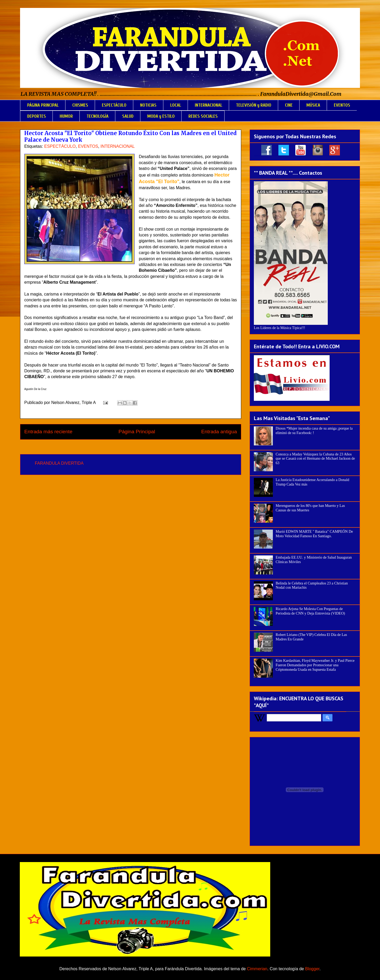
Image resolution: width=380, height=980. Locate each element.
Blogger (312, 969)
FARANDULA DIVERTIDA (59, 463)
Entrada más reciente (48, 432)
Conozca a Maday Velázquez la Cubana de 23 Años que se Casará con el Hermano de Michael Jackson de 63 (315, 459)
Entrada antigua (219, 432)
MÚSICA (313, 105)
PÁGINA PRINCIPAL (43, 105)
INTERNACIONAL (208, 105)
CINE (289, 105)
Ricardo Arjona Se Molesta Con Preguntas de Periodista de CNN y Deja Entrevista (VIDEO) (310, 611)
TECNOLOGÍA (98, 116)
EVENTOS (342, 105)
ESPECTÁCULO (114, 105)
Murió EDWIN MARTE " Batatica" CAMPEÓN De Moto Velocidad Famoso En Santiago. (314, 534)
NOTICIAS (148, 105)
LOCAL (176, 105)
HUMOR (66, 116)
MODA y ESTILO (161, 116)
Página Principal (137, 432)
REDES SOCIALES (203, 116)
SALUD (128, 116)
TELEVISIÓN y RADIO (254, 105)
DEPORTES (37, 116)
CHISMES (80, 105)
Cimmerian (257, 969)
